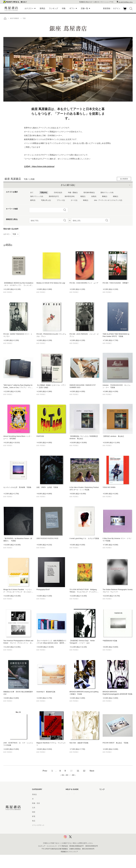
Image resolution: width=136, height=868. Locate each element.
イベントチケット (38, 825)
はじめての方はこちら (126, 2)
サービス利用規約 (72, 808)
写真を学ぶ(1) (46, 200)
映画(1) (86, 200)
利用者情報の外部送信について (77, 838)
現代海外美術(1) (89, 193)
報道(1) (83, 196)
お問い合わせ (70, 803)
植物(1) (116, 196)
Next (92, 771)
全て (32, 193)
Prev (45, 771)
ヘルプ (68, 799)
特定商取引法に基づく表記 (75, 821)
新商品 (42, 8)
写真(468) (44, 193)
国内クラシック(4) (107, 193)
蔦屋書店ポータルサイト (108, 794)
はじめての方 (70, 794)
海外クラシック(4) (37, 196)
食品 (34, 821)
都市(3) (33, 200)
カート (125, 10)
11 (78, 771)
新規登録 (107, 8)
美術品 (34, 794)
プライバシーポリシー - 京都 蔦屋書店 (79, 834)
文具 (34, 808)
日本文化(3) (58, 193)
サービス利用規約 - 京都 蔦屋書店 (77, 812)
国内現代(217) (54, 196)
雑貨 (34, 812)
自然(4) (94, 196)
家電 (34, 816)
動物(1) (105, 196)
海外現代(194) (70, 196)
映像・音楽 (36, 803)
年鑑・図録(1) (73, 193)
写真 (16, 234)
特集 (64, 8)
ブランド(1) (61, 200)
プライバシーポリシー (73, 830)
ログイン (117, 8)
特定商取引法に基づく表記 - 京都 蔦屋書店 (81, 825)
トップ (5, 18)
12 (84, 771)
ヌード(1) (74, 200)
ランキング (54, 8)
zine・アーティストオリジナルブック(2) (108, 200)
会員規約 (69, 816)
